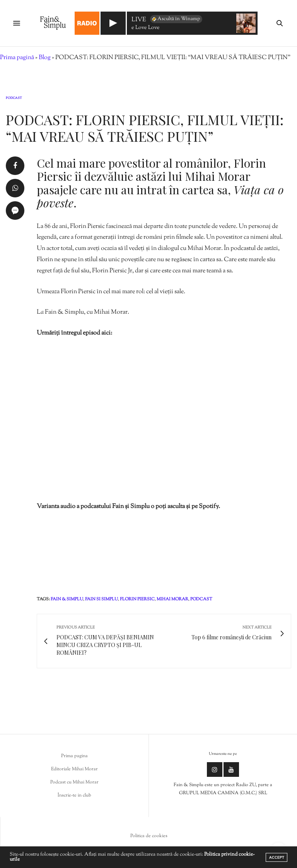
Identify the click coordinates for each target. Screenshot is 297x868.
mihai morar (172, 599)
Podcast (14, 98)
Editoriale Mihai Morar (74, 769)
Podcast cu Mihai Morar (74, 782)
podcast (201, 599)
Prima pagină (17, 58)
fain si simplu (102, 599)
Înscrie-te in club (74, 795)
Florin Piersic (137, 599)
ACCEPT (277, 857)
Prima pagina (74, 756)
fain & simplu (67, 599)
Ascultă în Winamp (175, 19)
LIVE (139, 20)
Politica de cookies (149, 836)
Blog (45, 58)
